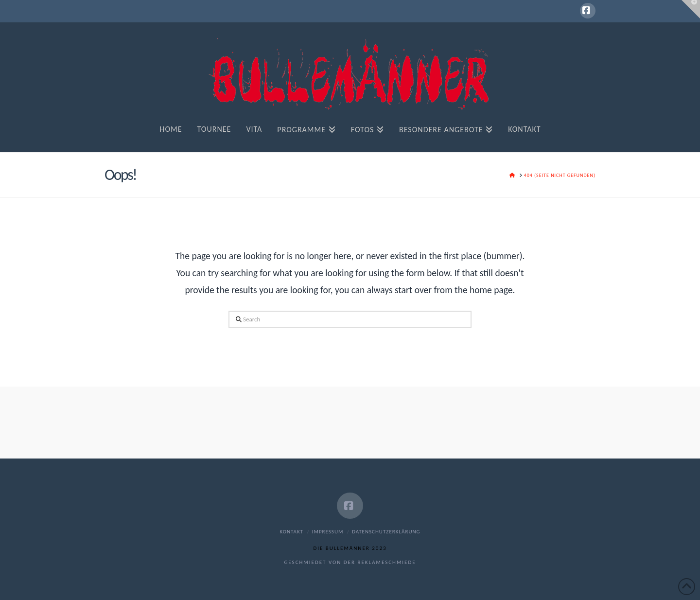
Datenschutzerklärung (386, 532)
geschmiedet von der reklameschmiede (350, 562)
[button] (691, 9)
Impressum (328, 532)
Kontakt (291, 532)
